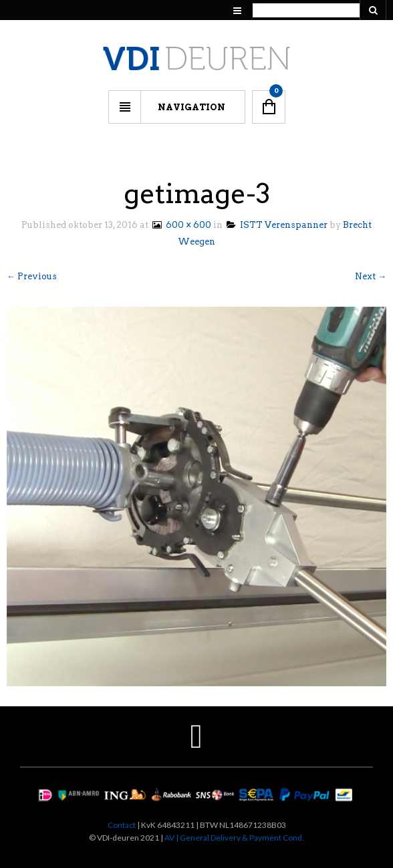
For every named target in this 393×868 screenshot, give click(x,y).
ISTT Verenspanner (277, 225)
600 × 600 (181, 225)
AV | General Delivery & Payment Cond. (234, 838)
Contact (122, 825)
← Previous (32, 276)
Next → (371, 276)
